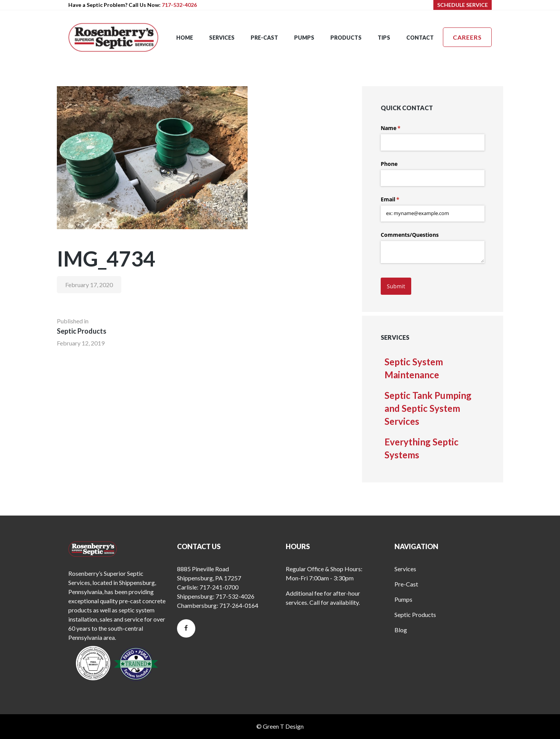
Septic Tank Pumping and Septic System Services (428, 408)
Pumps (403, 599)
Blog (401, 630)
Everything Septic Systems (422, 448)
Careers (467, 37)
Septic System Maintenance (414, 368)
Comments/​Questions (410, 235)
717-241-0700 (219, 587)
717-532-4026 (179, 5)
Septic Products (415, 614)
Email (401, 199)
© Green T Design (280, 726)
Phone (389, 164)
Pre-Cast (406, 584)
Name (402, 128)
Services (405, 569)
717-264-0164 (239, 605)
